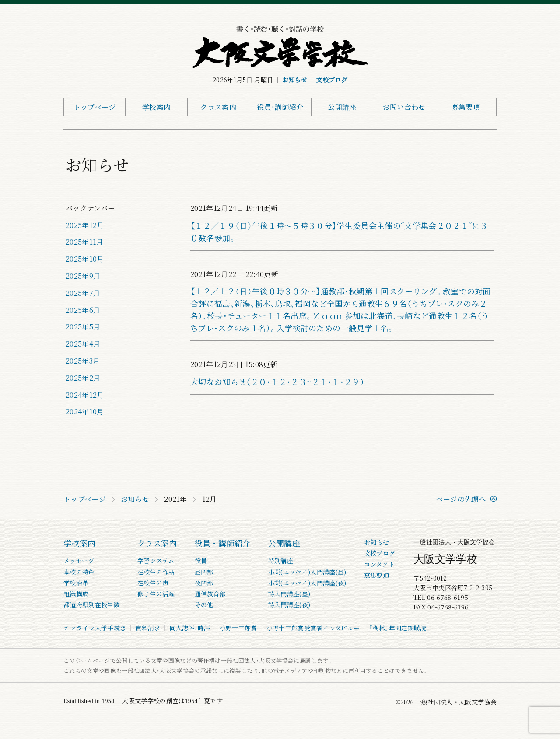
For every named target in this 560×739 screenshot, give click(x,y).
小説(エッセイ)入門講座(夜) (307, 583)
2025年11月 (85, 242)
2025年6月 (83, 310)
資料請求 (148, 628)
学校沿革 (76, 583)
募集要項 (466, 107)
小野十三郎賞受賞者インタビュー (313, 628)
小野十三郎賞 (238, 628)
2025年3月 (83, 361)
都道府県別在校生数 (92, 605)
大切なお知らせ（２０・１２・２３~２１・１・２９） (277, 382)
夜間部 (204, 583)
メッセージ (79, 560)
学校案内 (156, 107)
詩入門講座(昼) (289, 594)
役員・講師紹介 (280, 107)
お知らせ (295, 80)
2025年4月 (83, 344)
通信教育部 (210, 594)
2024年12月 (85, 395)
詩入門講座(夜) (289, 605)
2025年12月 (85, 225)
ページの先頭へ (461, 499)
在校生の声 (153, 583)
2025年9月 (83, 276)
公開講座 (342, 107)
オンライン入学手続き (95, 628)
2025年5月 (83, 327)
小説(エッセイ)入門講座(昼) (307, 572)
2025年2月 (83, 378)
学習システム (156, 560)
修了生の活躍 (156, 594)
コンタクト (380, 564)
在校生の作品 (156, 572)
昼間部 (204, 572)
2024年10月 (85, 412)
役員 (201, 560)
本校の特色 (79, 572)
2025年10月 (85, 259)
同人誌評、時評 (190, 628)
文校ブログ (332, 80)
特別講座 (281, 560)
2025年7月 (83, 293)
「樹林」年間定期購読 (397, 628)
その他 (204, 605)
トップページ (95, 107)
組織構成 (76, 594)
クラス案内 (218, 107)
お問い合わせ (404, 107)
